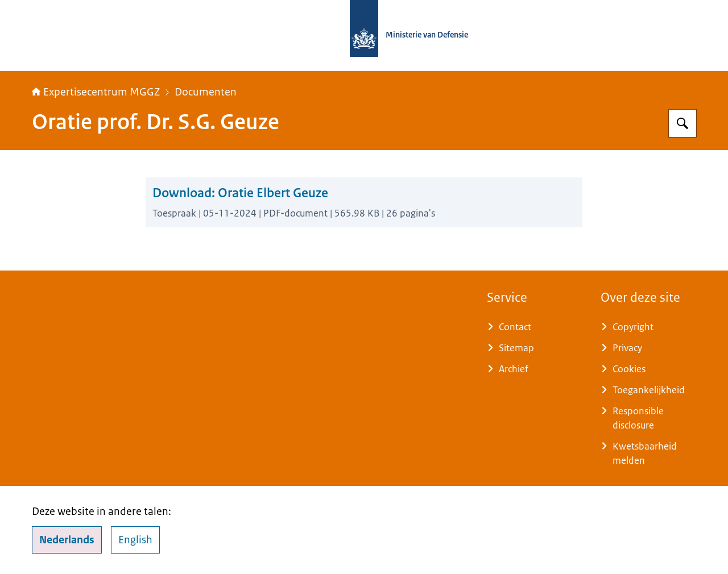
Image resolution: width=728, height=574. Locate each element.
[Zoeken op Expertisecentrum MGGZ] (682, 123)
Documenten (206, 92)
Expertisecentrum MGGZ (96, 92)
